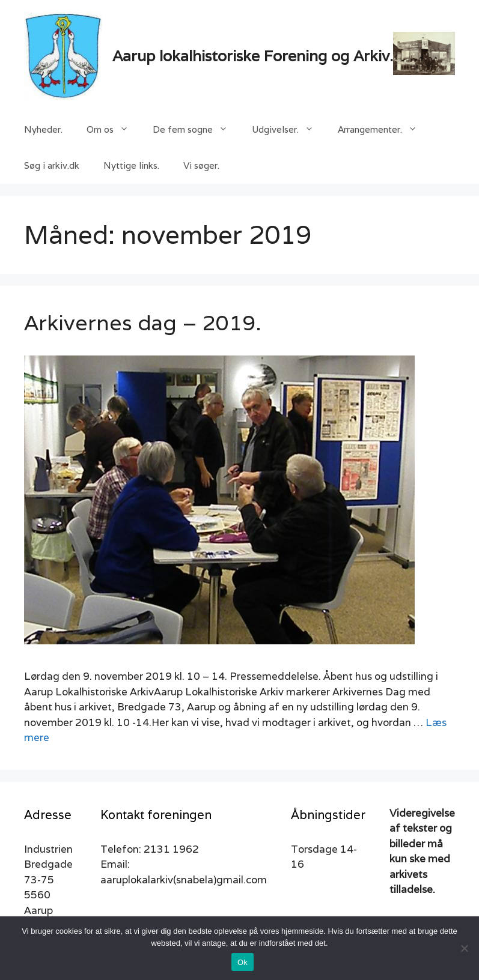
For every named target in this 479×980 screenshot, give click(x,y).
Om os (114, 130)
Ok (243, 962)
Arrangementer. (383, 130)
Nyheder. (43, 129)
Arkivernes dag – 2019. (143, 322)
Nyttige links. (131, 165)
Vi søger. (201, 165)
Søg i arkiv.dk (52, 165)
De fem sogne (196, 130)
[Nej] (464, 948)
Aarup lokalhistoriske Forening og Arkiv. (253, 56)
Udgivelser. (289, 130)
